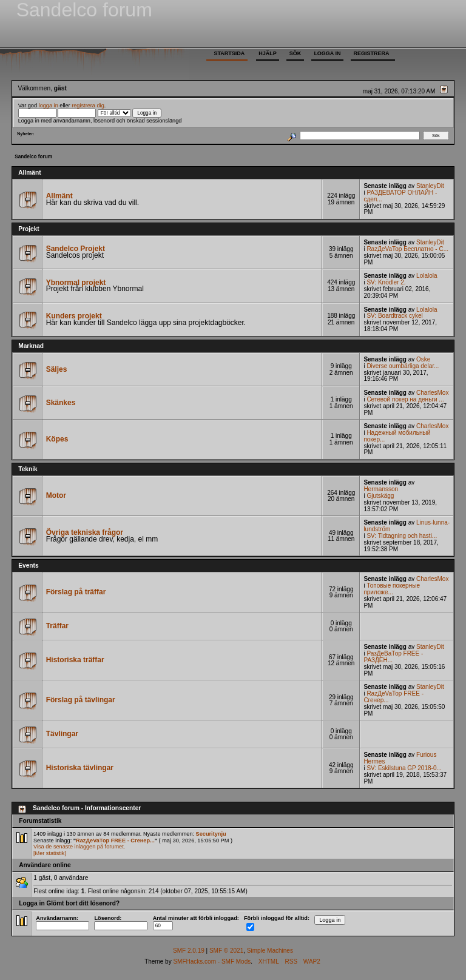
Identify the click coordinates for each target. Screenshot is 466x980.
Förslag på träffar (76, 592)
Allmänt (59, 196)
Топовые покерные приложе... (392, 589)
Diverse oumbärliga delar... (403, 366)
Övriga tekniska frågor (85, 532)
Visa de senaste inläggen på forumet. (79, 847)
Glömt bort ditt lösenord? (83, 903)
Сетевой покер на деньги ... (405, 399)
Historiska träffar (75, 660)
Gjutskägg (380, 496)
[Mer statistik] (50, 853)
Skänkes (61, 403)
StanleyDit (430, 186)
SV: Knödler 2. (386, 282)
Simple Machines (270, 951)
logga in (49, 106)
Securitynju (211, 834)
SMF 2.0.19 (189, 951)
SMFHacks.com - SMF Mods (212, 962)
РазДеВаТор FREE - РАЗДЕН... (393, 657)
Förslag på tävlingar (81, 700)
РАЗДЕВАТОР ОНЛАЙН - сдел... (400, 196)
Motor (56, 495)
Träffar (57, 626)
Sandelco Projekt (76, 249)
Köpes (57, 439)
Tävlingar (62, 734)
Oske (423, 359)
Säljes (57, 369)
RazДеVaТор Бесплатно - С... (407, 249)
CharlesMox (432, 393)
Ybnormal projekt (76, 283)
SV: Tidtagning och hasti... (402, 536)
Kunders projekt (74, 316)
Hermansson (381, 489)
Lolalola (427, 276)
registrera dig (88, 106)
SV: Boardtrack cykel (394, 316)
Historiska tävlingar (80, 768)
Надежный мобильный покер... (397, 436)
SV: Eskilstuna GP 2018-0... (404, 768)
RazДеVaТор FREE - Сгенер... (393, 697)
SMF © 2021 (226, 951)
